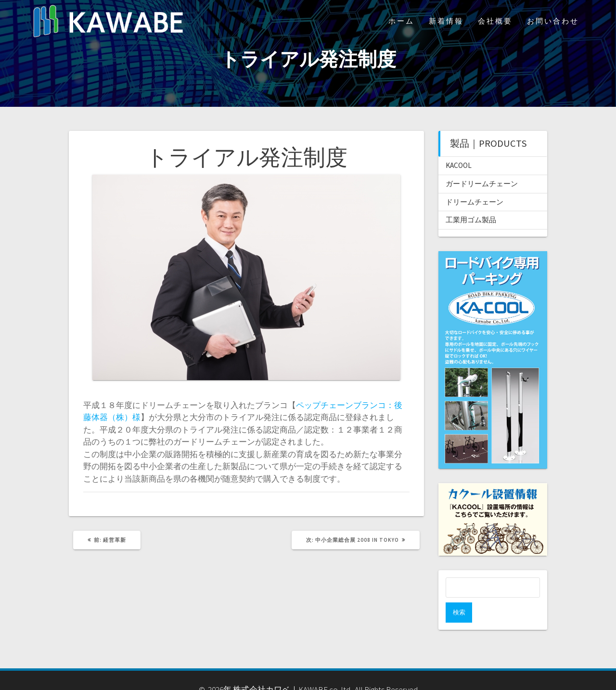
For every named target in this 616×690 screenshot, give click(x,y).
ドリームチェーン (475, 202)
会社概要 (495, 21)
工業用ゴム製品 (471, 220)
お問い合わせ (553, 21)
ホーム (401, 21)
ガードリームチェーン (482, 184)
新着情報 (446, 21)
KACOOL (459, 165)
